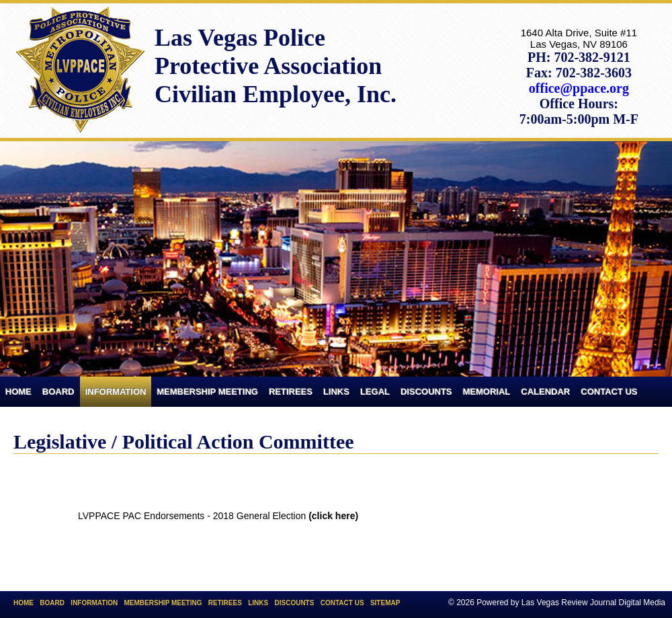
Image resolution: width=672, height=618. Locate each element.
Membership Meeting (207, 392)
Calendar (546, 392)
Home (18, 392)
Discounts (426, 392)
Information (116, 392)
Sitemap (385, 603)
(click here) (333, 516)
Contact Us (610, 392)
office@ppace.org (579, 88)
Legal (375, 392)
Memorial (487, 392)
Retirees (291, 392)
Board (58, 392)
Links (336, 392)
